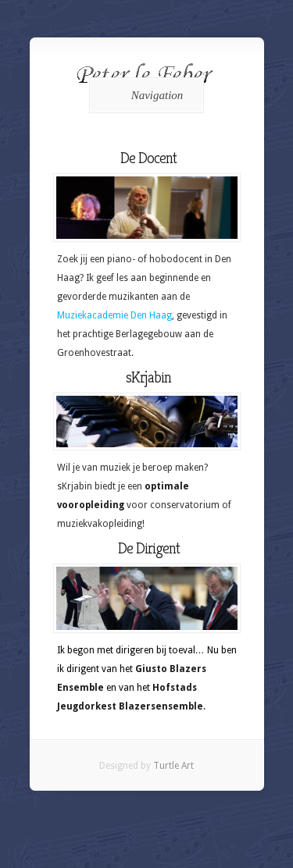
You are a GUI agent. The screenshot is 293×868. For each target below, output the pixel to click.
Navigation (144, 95)
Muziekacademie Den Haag (114, 315)
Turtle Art (173, 766)
